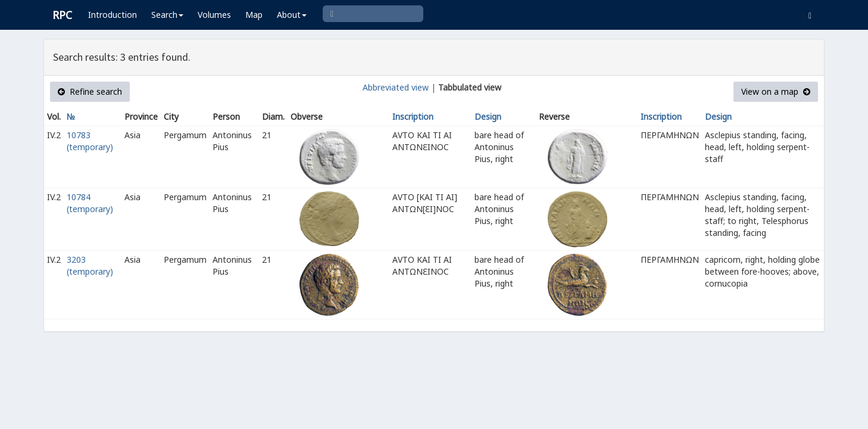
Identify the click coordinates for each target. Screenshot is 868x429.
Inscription (413, 116)
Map (254, 15)
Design (488, 116)
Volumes (214, 15)
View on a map (776, 91)
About (292, 15)
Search (167, 15)
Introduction (113, 15)
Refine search (90, 91)
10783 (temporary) (90, 141)
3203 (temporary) (90, 265)
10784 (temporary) (90, 203)
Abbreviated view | (399, 87)
